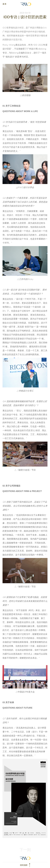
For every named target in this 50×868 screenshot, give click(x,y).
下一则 (25, 850)
